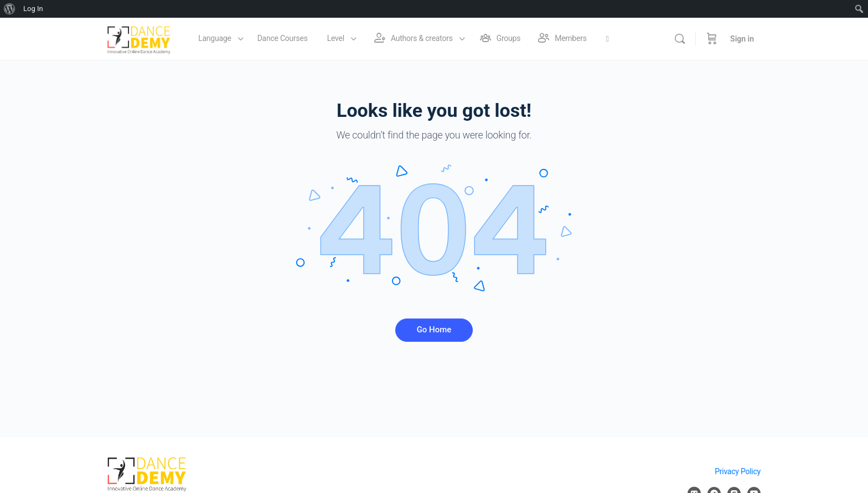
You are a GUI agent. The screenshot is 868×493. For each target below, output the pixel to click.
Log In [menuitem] (33, 9)
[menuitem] (10, 9)
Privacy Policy (738, 471)
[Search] (680, 39)
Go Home (434, 330)
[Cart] (712, 39)
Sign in (742, 39)
